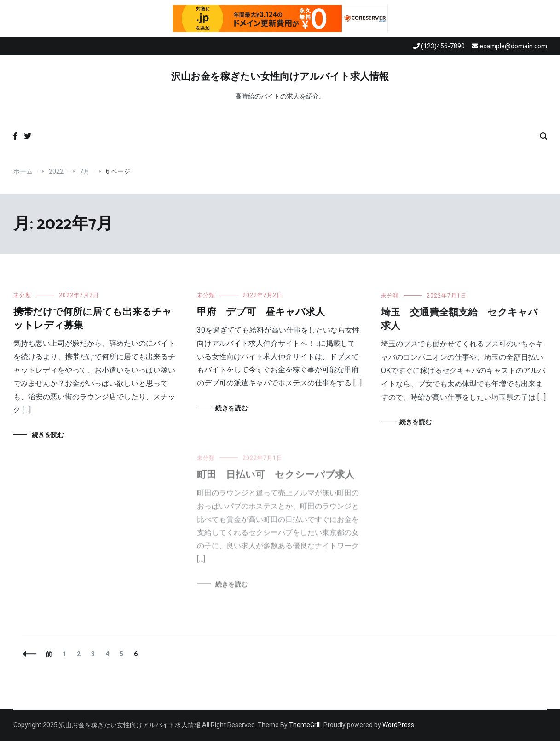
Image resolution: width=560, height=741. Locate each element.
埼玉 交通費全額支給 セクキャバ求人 (459, 321)
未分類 (22, 295)
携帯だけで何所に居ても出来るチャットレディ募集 (93, 319)
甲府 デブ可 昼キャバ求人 (261, 312)
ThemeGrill (305, 725)
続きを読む (48, 435)
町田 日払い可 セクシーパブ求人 (276, 480)
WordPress (398, 725)
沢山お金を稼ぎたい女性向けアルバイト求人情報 (280, 77)
